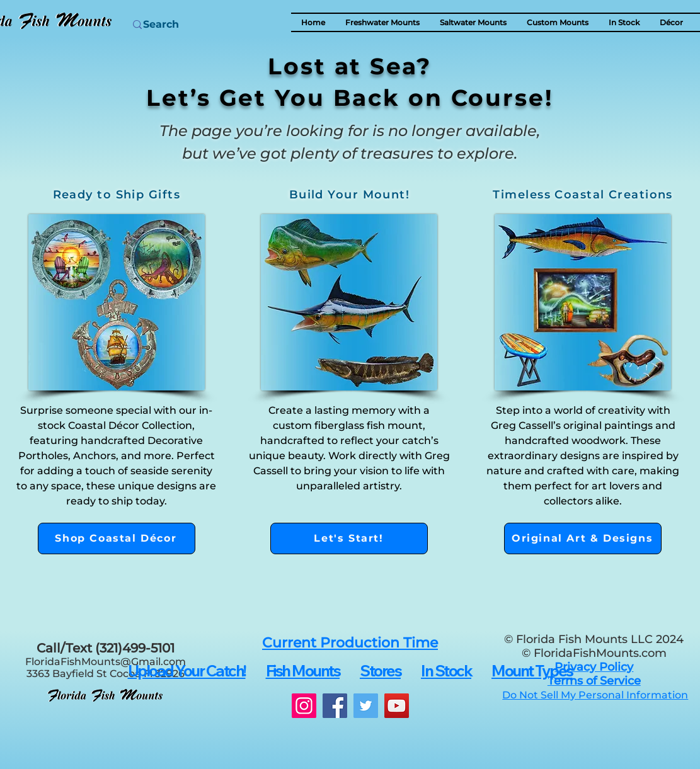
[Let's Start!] (349, 538)
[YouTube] (397, 706)
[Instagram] (304, 706)
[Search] (192, 25)
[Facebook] (335, 706)
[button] (671, 22)
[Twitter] (366, 706)
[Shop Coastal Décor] (117, 538)
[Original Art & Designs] (583, 538)
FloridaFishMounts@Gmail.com (106, 662)
